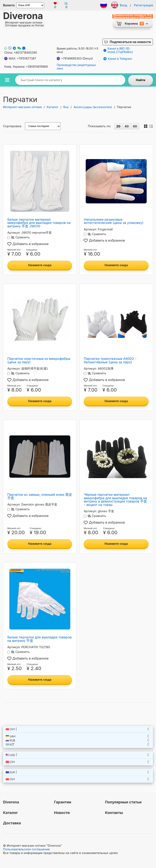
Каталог (53, 107)
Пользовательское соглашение (26, 849)
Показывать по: (100, 126)
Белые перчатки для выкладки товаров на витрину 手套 (40, 639)
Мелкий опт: (14, 250)
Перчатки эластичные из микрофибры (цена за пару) (39, 360)
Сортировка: (12, 126)
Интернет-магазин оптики (22, 107)
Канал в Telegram (118, 59)
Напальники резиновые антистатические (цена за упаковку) (113, 221)
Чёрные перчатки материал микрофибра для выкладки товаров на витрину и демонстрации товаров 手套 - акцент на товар (115, 500)
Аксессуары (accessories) (93, 107)
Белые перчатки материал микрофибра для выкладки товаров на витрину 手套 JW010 (39, 223)
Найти (141, 80)
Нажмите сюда (40, 265)
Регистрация (143, 5)
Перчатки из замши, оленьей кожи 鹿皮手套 (40, 496)
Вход (123, 5)
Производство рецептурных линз (76, 67)
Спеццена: (32, 250)
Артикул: (14, 233)
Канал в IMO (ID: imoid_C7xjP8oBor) (118, 50)
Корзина (131, 24)
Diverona (23, 16)
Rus (66, 107)
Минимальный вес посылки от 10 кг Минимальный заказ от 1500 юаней (133, 16)
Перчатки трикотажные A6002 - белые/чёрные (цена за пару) (110, 360)
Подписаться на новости (130, 42)
